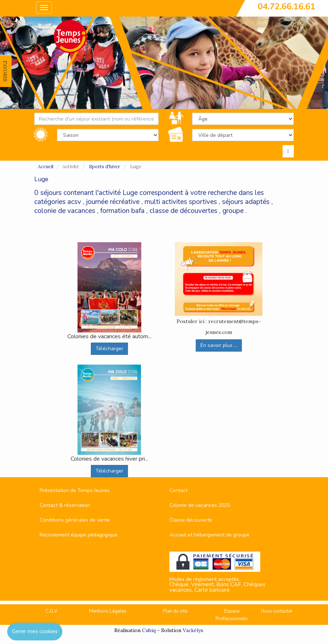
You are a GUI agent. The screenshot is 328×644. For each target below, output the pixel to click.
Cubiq (149, 630)
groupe (233, 211)
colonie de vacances (65, 211)
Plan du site (175, 611)
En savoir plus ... (219, 345)
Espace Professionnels (232, 615)
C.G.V (51, 611)
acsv (74, 202)
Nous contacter (277, 611)
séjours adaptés (246, 202)
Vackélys (193, 630)
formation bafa (122, 211)
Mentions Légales (108, 611)
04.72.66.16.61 (287, 6)
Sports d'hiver (105, 167)
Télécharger (109, 349)
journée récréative (113, 202)
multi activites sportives (181, 202)
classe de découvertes (183, 211)
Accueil (46, 167)
